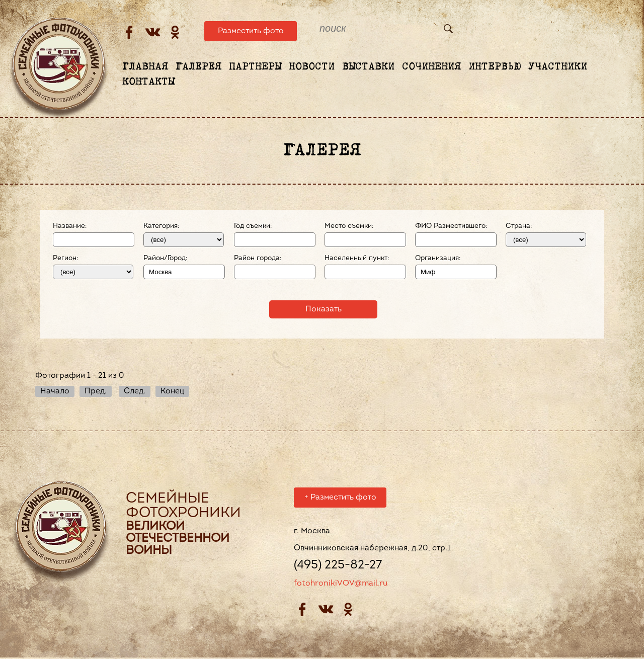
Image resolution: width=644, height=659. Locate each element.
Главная (145, 67)
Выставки (368, 67)
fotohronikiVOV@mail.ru (341, 585)
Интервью (495, 67)
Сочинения (431, 67)
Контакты (148, 82)
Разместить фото (251, 31)
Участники (558, 67)
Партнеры (255, 67)
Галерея (198, 67)
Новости (312, 67)
